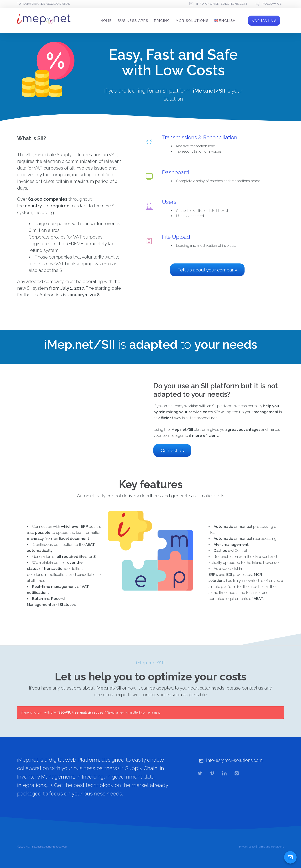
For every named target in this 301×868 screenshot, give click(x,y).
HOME (106, 21)
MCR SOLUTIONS (192, 21)
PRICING (162, 21)
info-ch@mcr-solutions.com (222, 4)
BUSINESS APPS (133, 21)
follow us (272, 4)
